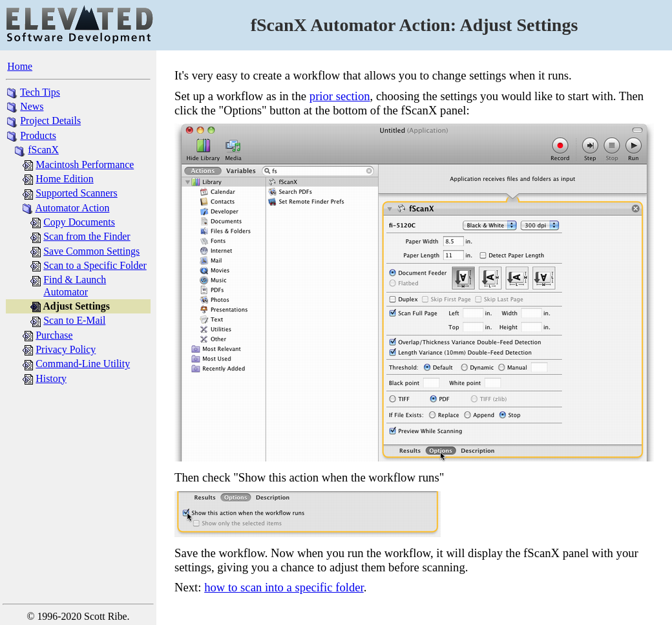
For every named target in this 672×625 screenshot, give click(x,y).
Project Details (50, 121)
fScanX (43, 150)
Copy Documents (79, 222)
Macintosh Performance (85, 164)
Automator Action (72, 208)
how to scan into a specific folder (284, 587)
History (51, 378)
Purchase (54, 335)
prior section (340, 96)
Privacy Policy (66, 349)
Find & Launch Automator (75, 285)
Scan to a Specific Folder (95, 265)
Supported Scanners (76, 193)
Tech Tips (40, 92)
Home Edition (64, 179)
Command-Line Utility (83, 364)
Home (20, 66)
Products (38, 135)
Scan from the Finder (87, 236)
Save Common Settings (91, 251)
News (32, 106)
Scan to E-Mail (74, 320)
